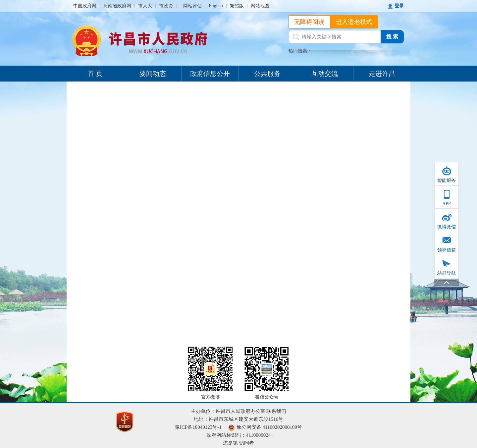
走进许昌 (382, 74)
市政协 (166, 6)
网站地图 (260, 6)
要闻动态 (153, 74)
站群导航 (447, 273)
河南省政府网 (117, 6)
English (216, 6)
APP (447, 204)
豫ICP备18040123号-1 (198, 427)
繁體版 (237, 6)
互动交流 (325, 74)
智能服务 (447, 180)
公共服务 (267, 74)
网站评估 (192, 6)
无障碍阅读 (309, 22)
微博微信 (447, 227)
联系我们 (276, 411)
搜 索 (392, 37)
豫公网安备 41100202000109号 (265, 427)
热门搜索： (300, 51)
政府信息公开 (210, 74)
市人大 (145, 6)
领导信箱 (447, 250)
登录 (399, 6)
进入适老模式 (354, 22)
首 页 (95, 74)
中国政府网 (85, 6)
